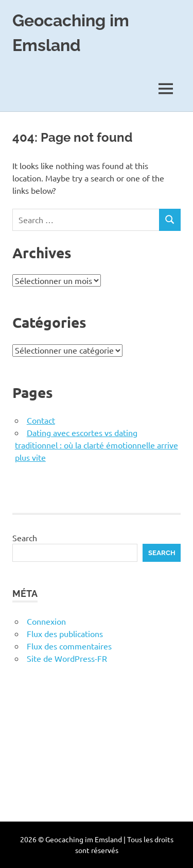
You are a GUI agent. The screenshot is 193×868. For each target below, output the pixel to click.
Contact (41, 420)
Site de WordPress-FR (67, 658)
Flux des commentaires (69, 646)
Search (25, 538)
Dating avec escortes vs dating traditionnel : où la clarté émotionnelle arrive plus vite (97, 445)
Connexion (46, 621)
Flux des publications (65, 633)
